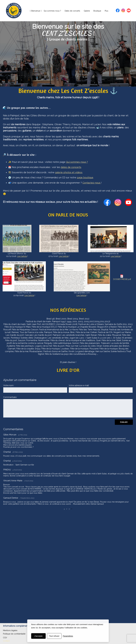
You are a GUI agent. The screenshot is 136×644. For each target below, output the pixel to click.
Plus (106, 11)
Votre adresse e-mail (79, 385)
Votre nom (8, 385)
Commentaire (10, 397)
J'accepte (38, 636)
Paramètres (68, 636)
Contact (6, 641)
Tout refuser (54, 636)
